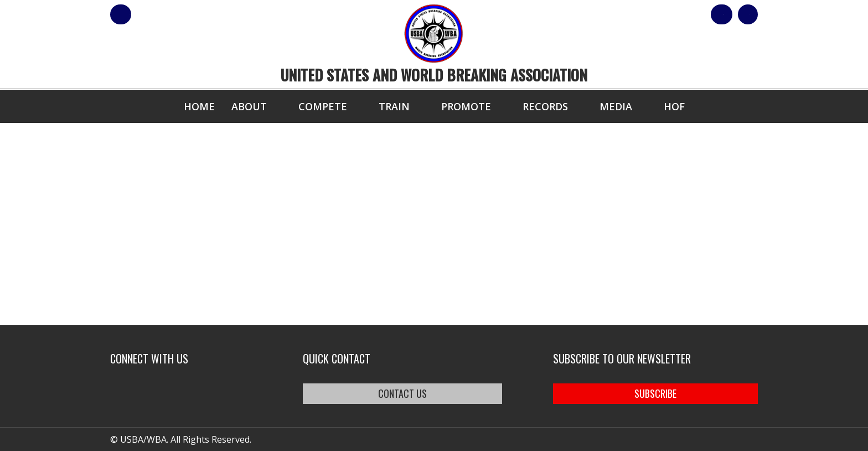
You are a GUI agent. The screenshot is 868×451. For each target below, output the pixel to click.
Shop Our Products (640, 14)
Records (545, 106)
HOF (674, 106)
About (249, 106)
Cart (738, 14)
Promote (466, 106)
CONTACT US (402, 393)
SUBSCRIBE (655, 393)
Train (394, 106)
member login (164, 14)
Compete (323, 106)
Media (616, 106)
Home (199, 106)
